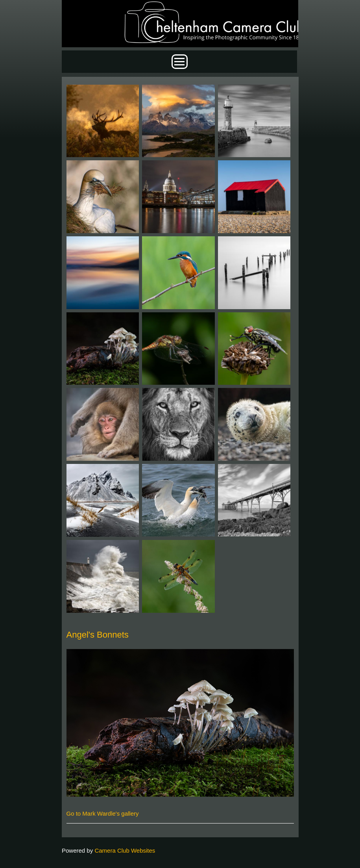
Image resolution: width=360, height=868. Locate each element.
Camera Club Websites (125, 850)
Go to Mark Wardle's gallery (103, 813)
